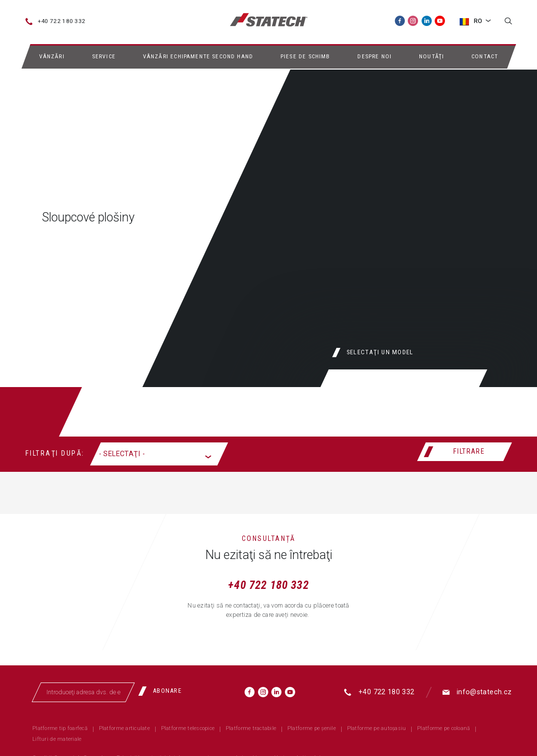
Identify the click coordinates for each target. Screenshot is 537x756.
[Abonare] (163, 691)
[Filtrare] (465, 452)
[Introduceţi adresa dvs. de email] (83, 692)
